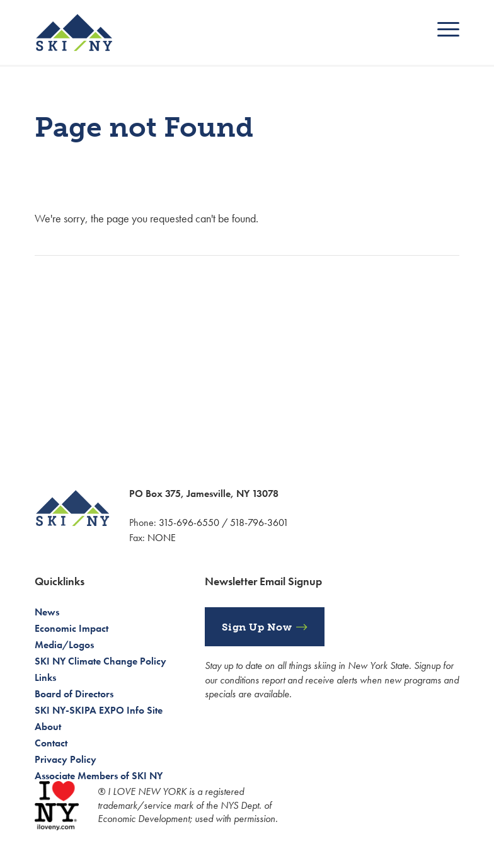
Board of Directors (74, 694)
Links (45, 677)
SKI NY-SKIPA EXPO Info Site (99, 710)
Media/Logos (64, 645)
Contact (51, 743)
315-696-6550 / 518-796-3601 (224, 523)
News (47, 612)
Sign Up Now (257, 627)
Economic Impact (72, 628)
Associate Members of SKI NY (99, 776)
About (48, 727)
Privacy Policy (66, 759)
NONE (162, 538)
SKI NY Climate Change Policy (101, 661)
